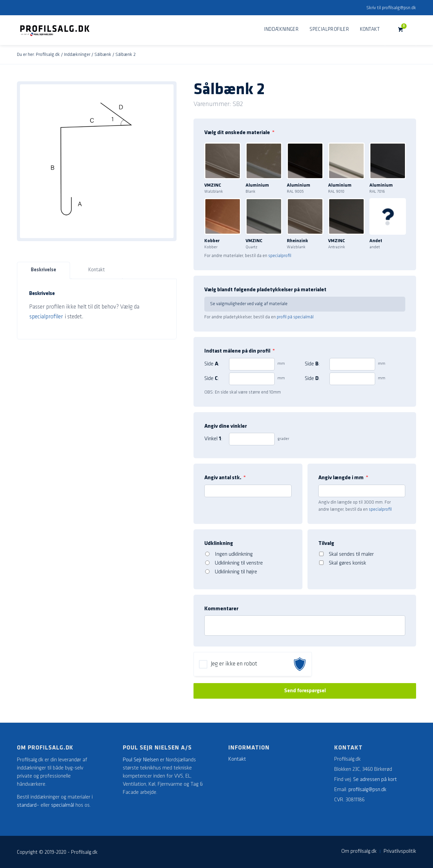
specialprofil (280, 256)
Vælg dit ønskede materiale (240, 133)
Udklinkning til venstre (239, 563)
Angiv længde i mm (343, 478)
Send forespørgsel (305, 691)
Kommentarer (221, 609)
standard (27, 805)
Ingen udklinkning (234, 554)
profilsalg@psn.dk (399, 8)
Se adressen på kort (375, 780)
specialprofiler (46, 317)
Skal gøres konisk (347, 563)
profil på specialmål (295, 317)
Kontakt (97, 270)
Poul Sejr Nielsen (141, 760)
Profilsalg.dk (48, 55)
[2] (352, 364)
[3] (252, 379)
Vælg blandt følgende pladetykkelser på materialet (265, 290)
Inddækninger (77, 55)
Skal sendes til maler (351, 554)
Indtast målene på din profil (240, 351)
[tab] (43, 270)
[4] (352, 379)
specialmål (63, 805)
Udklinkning (219, 544)
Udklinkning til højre (236, 572)
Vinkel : (213, 439)
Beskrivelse (43, 270)
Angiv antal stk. (225, 478)
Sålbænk (103, 55)
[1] (252, 364)
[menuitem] (281, 30)
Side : (212, 364)
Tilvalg (326, 544)
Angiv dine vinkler (226, 426)
